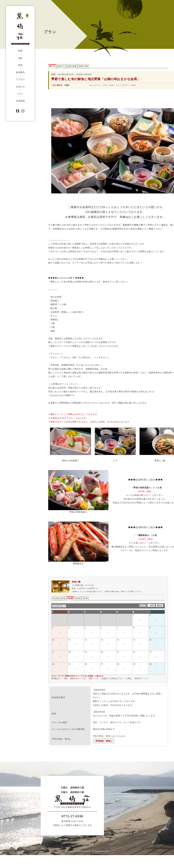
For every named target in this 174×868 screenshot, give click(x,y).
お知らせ (20, 87)
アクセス (20, 79)
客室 (20, 65)
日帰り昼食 (72, 66)
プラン (20, 94)
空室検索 (20, 101)
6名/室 (85, 598)
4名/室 (70, 598)
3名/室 (63, 598)
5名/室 (78, 598)
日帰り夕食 (83, 66)
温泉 (20, 58)
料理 (20, 51)
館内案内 (20, 72)
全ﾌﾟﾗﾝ (52, 66)
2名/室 (55, 598)
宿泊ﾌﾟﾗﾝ (61, 66)
